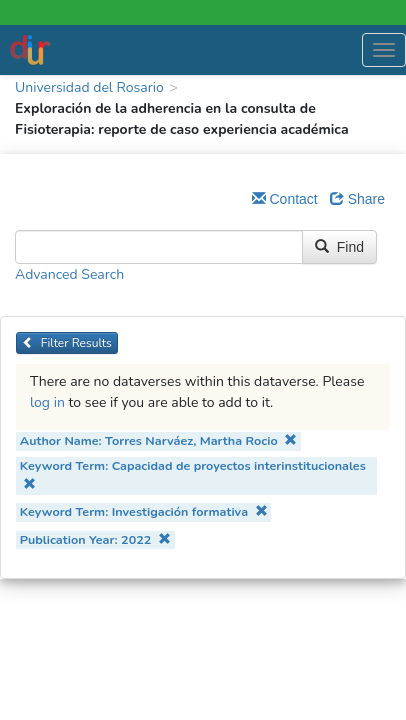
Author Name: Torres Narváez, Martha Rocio (158, 440)
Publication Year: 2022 (95, 539)
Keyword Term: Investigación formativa (144, 511)
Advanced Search (69, 274)
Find (339, 247)
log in (47, 402)
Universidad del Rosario (89, 87)
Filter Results (67, 343)
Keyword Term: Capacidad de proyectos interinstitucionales (193, 473)
